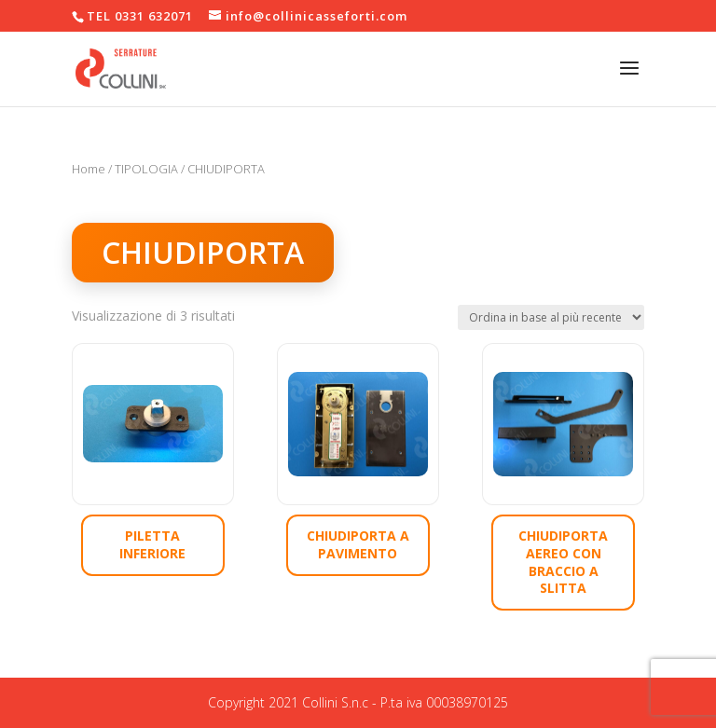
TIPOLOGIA (146, 169)
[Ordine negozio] (551, 317)
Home (89, 169)
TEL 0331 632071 (140, 16)
